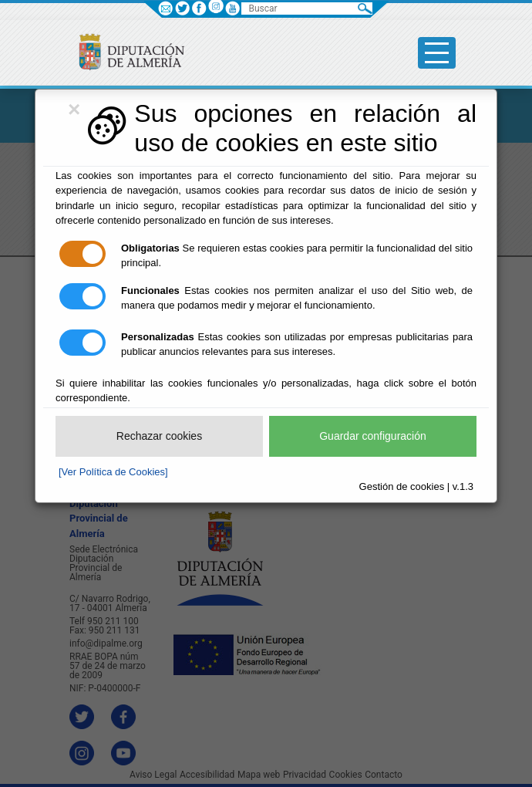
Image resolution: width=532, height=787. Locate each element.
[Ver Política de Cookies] (113, 472)
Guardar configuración (373, 436)
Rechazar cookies (159, 436)
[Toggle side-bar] (437, 53)
